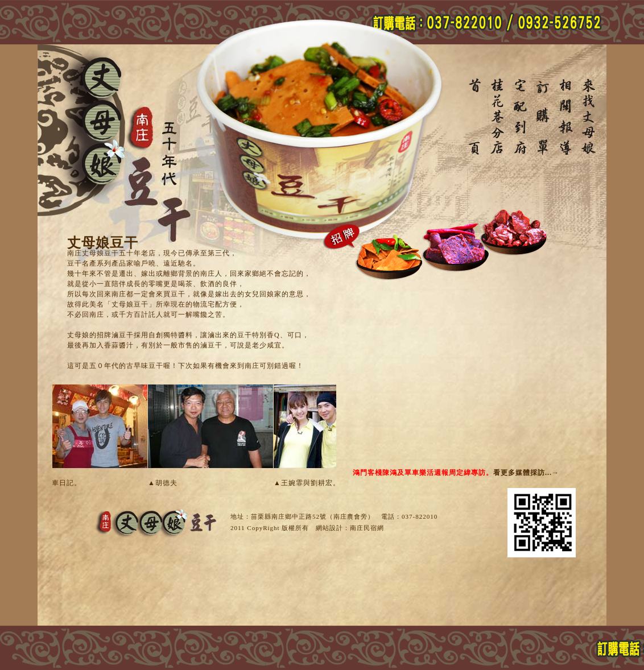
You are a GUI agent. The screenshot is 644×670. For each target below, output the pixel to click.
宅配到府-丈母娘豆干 (521, 117)
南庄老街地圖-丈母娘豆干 (589, 117)
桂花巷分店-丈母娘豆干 (498, 117)
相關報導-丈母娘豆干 (567, 117)
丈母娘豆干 (476, 117)
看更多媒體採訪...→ (526, 473)
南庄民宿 (364, 528)
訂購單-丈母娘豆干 (544, 117)
